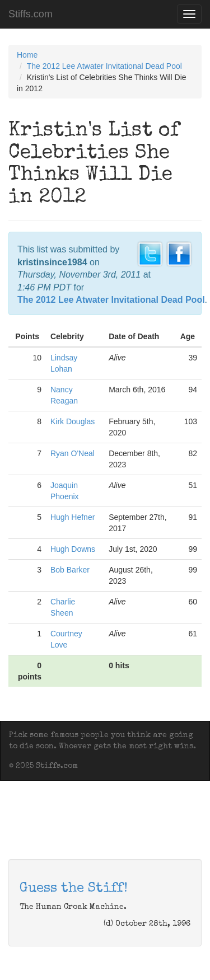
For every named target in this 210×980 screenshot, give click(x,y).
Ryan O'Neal (73, 453)
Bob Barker (70, 570)
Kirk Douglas (73, 421)
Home (27, 55)
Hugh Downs (73, 549)
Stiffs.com (31, 14)
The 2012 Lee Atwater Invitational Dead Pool (104, 66)
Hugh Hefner (73, 517)
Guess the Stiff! (74, 889)
